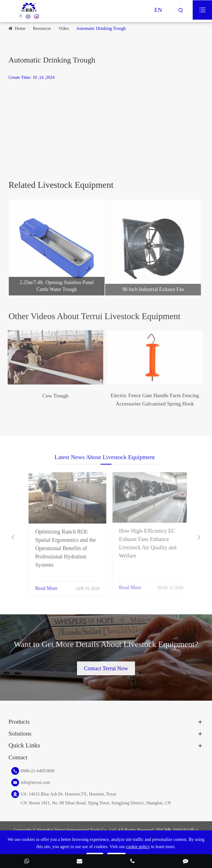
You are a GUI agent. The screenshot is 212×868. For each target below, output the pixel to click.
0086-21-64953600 (38, 771)
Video (64, 28)
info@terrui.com (35, 782)
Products (19, 722)
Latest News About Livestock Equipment (105, 460)
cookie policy (138, 847)
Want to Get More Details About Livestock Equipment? (106, 647)
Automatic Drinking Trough (101, 28)
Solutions (20, 733)
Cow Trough (52, 396)
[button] (13, 537)
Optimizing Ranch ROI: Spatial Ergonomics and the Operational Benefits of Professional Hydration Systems (62, 544)
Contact (18, 757)
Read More (43, 584)
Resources (42, 28)
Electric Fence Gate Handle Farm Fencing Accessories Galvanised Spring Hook (151, 400)
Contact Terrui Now (106, 666)
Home (20, 28)
